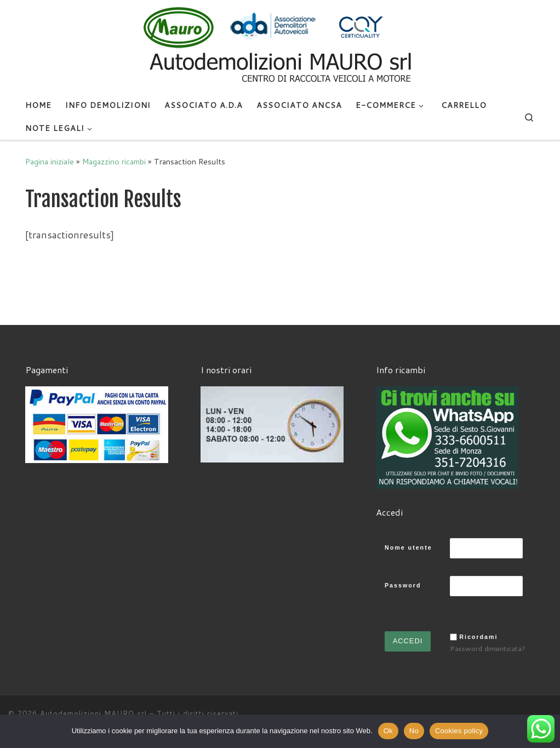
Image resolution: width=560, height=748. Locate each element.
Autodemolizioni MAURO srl (93, 713)
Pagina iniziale (50, 161)
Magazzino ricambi (114, 161)
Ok (388, 731)
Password (403, 585)
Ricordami (478, 637)
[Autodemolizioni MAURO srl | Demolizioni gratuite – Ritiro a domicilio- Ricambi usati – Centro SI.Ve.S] (280, 46)
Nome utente (408, 547)
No (414, 731)
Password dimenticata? (488, 648)
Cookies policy (459, 731)
